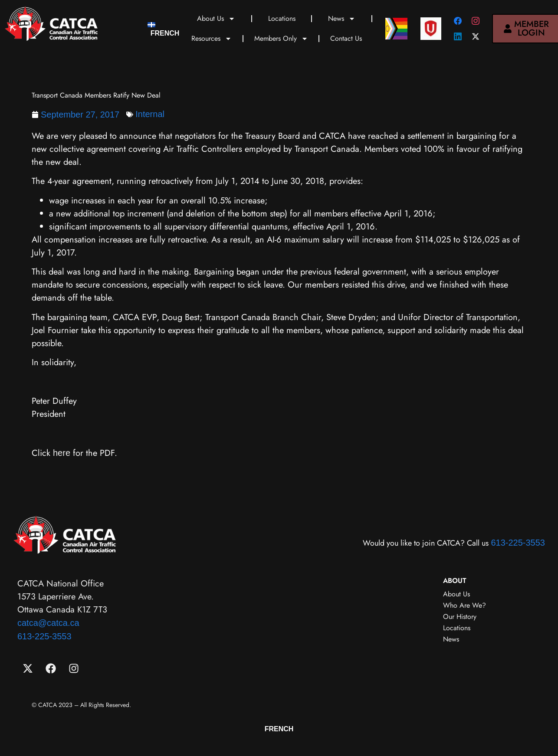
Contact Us (346, 38)
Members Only (281, 39)
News (342, 19)
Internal (150, 114)
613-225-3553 (518, 543)
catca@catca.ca (48, 623)
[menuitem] (163, 29)
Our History (460, 617)
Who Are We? (464, 605)
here (62, 453)
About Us (216, 19)
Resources (212, 39)
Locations (282, 18)
